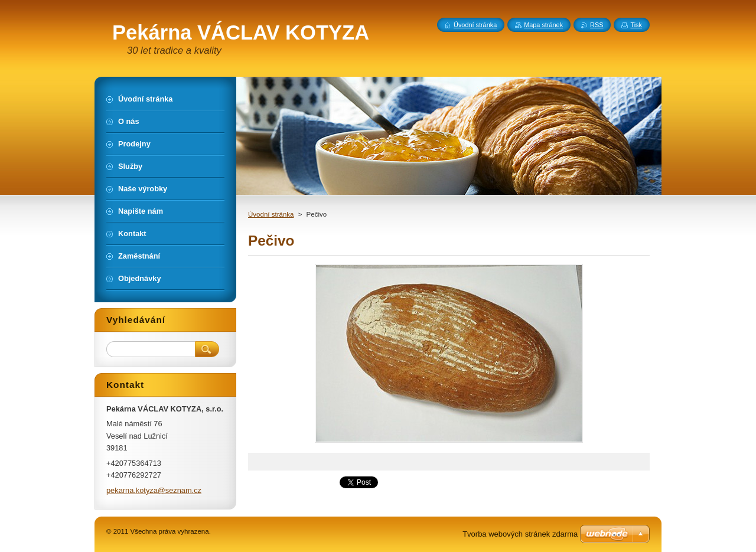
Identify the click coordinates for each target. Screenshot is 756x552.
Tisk (636, 25)
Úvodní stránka (271, 214)
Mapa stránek (543, 25)
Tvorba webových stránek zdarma (520, 534)
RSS (597, 25)
